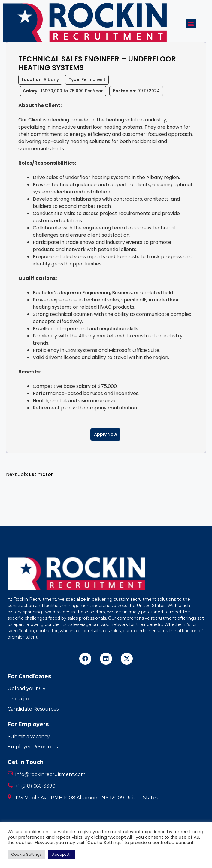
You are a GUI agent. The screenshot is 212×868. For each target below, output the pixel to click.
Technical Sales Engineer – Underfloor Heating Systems (97, 63)
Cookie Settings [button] (26, 854)
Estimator (41, 474)
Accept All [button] (62, 854)
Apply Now (106, 434)
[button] (191, 24)
